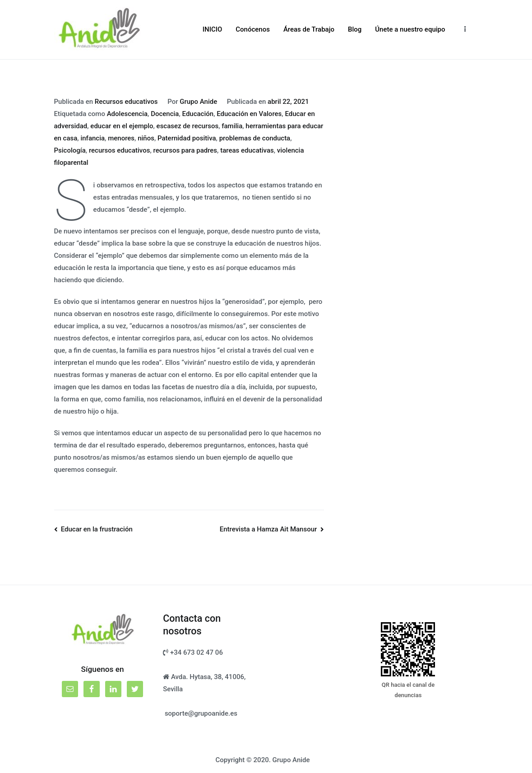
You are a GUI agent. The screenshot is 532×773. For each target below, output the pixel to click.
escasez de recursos (188, 126)
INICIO (213, 29)
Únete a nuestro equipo (410, 29)
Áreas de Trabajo (309, 29)
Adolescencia (127, 114)
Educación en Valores (249, 114)
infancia (93, 138)
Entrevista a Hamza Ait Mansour (268, 529)
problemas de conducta (255, 138)
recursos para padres (185, 150)
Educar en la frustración (97, 529)
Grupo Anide (198, 102)
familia (232, 126)
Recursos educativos (126, 102)
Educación (198, 114)
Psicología (70, 150)
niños (146, 138)
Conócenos (253, 29)
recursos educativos (119, 150)
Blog (355, 29)
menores (121, 138)
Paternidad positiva (187, 138)
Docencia (165, 114)
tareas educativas (247, 150)
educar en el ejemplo (122, 126)
